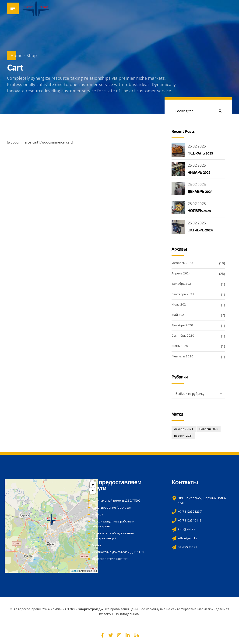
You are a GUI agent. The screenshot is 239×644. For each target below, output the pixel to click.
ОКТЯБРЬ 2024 (200, 230)
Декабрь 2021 (183, 284)
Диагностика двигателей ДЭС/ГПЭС (120, 552)
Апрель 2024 (181, 274)
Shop (32, 55)
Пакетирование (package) (112, 508)
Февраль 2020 (183, 357)
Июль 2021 (180, 305)
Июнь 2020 (180, 347)
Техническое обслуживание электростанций (114, 536)
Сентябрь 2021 (183, 295)
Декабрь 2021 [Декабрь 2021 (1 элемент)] (184, 430)
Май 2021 (179, 315)
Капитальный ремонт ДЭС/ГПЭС (118, 502)
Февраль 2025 (183, 264)
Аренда (98, 515)
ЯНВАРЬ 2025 (199, 173)
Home (16, 55)
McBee (97, 545)
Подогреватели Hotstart (111, 558)
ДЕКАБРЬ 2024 (200, 192)
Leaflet (75, 572)
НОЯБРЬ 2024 (199, 211)
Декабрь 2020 (183, 326)
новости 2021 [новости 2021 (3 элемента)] (184, 437)
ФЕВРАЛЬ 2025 (200, 153)
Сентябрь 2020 (183, 336)
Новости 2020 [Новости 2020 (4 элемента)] (210, 430)
